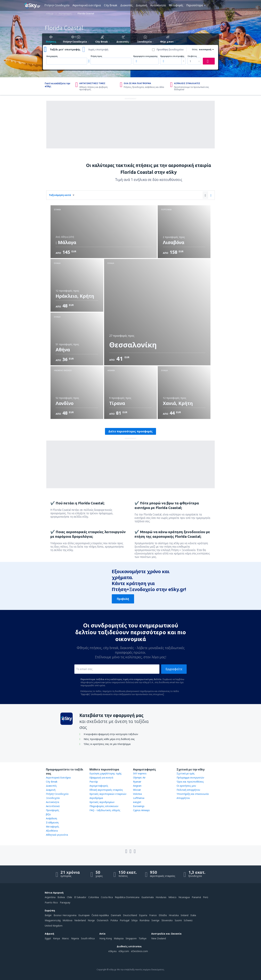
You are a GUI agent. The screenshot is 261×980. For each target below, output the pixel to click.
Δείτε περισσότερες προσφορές (130, 431)
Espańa (143, 915)
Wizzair (137, 790)
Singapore (131, 938)
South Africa (88, 938)
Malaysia (119, 938)
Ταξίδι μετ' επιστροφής (65, 49)
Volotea (137, 794)
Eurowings (139, 806)
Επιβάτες (192, 56)
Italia (193, 915)
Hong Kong (106, 938)
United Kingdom (54, 926)
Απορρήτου (183, 798)
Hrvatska (174, 915)
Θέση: (195, 49)
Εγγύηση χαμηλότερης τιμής (106, 773)
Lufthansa (139, 798)
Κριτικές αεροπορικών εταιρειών (108, 794)
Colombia (94, 897)
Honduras (161, 897)
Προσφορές (53, 810)
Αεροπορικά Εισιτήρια (58, 778)
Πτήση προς (96, 56)
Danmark (116, 915)
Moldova (67, 920)
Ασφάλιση (51, 818)
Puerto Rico (51, 902)
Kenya (56, 938)
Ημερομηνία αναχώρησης (145, 56)
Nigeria (75, 938)
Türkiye (143, 938)
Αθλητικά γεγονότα (57, 835)
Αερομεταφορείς (99, 786)
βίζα (48, 814)
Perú (206, 897)
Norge (91, 920)
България (84, 915)
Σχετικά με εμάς (186, 773)
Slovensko (167, 920)
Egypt (48, 938)
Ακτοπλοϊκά (53, 806)
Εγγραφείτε (174, 669)
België (48, 915)
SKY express (140, 773)
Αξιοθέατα (52, 831)
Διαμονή (141, 5)
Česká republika (100, 915)
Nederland (80, 920)
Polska (114, 920)
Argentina (50, 897)
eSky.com (124, 951)
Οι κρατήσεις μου (186, 786)
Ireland (185, 915)
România (144, 920)
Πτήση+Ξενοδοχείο (57, 5)
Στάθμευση (52, 822)
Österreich (103, 920)
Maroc (66, 938)
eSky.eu (112, 951)
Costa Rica (107, 897)
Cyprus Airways (141, 810)
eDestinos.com (139, 951)
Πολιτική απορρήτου (188, 790)
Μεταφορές (176, 5)
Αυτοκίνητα (158, 5)
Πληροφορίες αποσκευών (104, 806)
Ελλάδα (163, 915)
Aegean (137, 786)
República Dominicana (127, 897)
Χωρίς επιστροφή (98, 49)
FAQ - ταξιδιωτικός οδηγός (105, 810)
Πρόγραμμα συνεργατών (190, 778)
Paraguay (65, 902)
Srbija (134, 920)
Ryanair (137, 782)
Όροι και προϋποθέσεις (190, 782)
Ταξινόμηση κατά (60, 195)
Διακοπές (127, 5)
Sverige (155, 920)
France (153, 915)
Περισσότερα (195, 5)
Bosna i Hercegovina (65, 915)
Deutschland (130, 915)
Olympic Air (139, 778)
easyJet (137, 802)
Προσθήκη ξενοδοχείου (170, 49)
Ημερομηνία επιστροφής (172, 56)
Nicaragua (184, 897)
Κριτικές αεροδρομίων (102, 802)
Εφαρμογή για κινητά (101, 778)
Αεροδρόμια (96, 798)
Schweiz (188, 920)
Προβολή (123, 599)
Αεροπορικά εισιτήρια (87, 5)
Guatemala (148, 897)
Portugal (125, 920)
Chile (70, 897)
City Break (111, 5)
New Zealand (159, 938)
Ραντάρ (94, 782)
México (172, 897)
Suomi (178, 920)
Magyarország (53, 920)
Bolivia (61, 897)
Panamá (196, 897)
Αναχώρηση (52, 56)
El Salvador (80, 897)
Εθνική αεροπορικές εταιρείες (106, 790)
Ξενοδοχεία (53, 798)
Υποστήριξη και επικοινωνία (193, 794)
